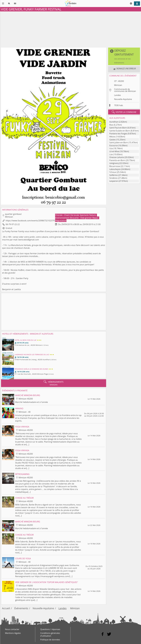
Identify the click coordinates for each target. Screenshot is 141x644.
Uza (111, 148)
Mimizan (118, 85)
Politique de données (50, 640)
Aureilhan (114, 122)
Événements (21, 608)
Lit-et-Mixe (114, 151)
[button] (124, 56)
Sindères (113, 178)
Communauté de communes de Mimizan (125, 90)
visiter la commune (124, 112)
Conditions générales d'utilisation (50, 634)
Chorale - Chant (63, 215)
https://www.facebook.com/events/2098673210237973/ (32, 221)
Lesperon (114, 181)
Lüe (111, 154)
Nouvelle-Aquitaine (123, 99)
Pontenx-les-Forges (118, 134)
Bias (111, 125)
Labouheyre (115, 169)
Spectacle (84, 215)
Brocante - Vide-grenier (81, 218)
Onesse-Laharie (117, 157)
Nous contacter (12, 629)
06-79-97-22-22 (13, 224)
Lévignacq (114, 163)
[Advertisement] (70, 29)
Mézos (112, 137)
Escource (113, 145)
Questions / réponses (50, 629)
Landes (117, 95)
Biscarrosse (115, 166)
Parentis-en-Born (117, 160)
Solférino (113, 175)
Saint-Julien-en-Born (119, 142)
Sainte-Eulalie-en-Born (120, 131)
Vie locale (75, 215)
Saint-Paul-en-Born (118, 128)
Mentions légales (13, 633)
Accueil (6, 608)
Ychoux (113, 172)
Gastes (112, 140)
